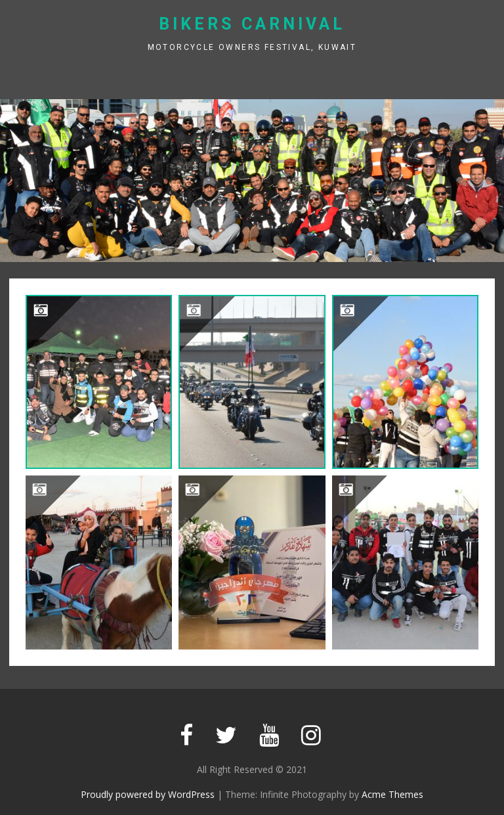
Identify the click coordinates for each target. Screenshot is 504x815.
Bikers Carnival (252, 24)
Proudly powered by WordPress (148, 794)
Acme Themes (392, 794)
